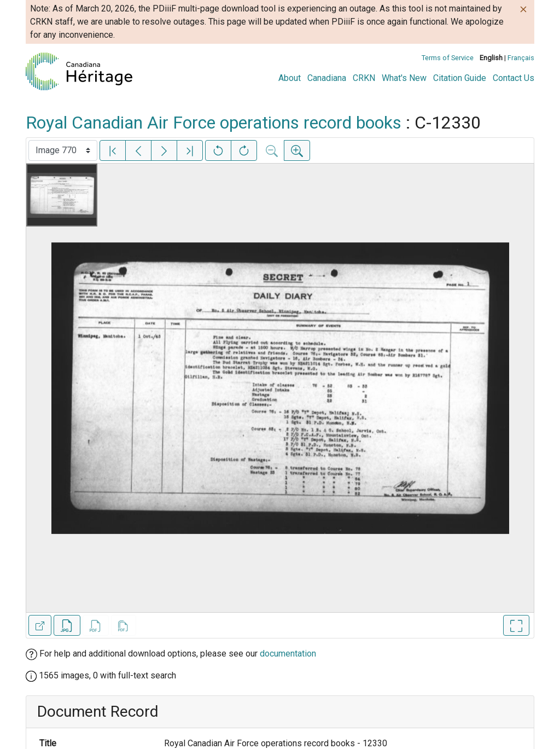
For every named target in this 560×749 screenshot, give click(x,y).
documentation (288, 654)
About (290, 78)
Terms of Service (448, 58)
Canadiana (327, 78)
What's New (404, 78)
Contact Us (514, 78)
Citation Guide (460, 78)
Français (521, 58)
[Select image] (63, 150)
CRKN (364, 78)
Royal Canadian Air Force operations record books (214, 123)
